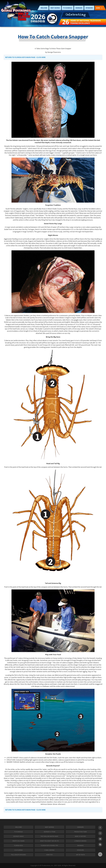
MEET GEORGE (55, 8)
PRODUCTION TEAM (80, 832)
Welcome (19, 827)
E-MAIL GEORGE (49, 850)
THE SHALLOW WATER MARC (49, 836)
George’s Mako (18, 836)
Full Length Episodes (18, 855)
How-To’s (49, 855)
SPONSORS (89, 8)
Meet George (50, 827)
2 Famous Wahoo (80, 841)
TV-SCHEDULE (68, 8)
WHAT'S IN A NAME (18, 841)
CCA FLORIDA (18, 850)
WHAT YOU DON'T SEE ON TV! (49, 841)
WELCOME (44, 8)
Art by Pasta (80, 855)
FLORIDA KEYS (18, 845)
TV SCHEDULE (18, 832)
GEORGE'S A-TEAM (50, 832)
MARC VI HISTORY (80, 836)
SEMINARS (79, 8)
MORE (99, 8)
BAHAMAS (80, 845)
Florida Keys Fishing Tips (49, 845)
